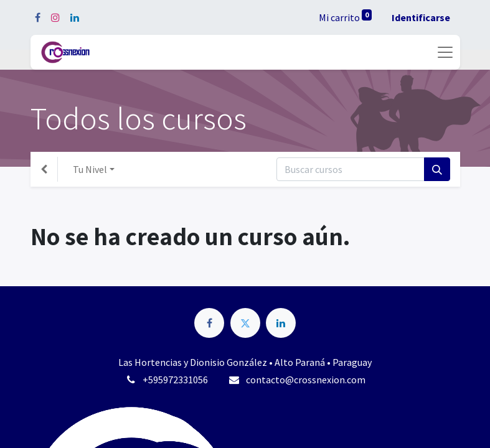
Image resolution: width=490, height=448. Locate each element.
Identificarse (421, 17)
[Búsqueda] (437, 169)
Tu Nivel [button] (90, 169)
